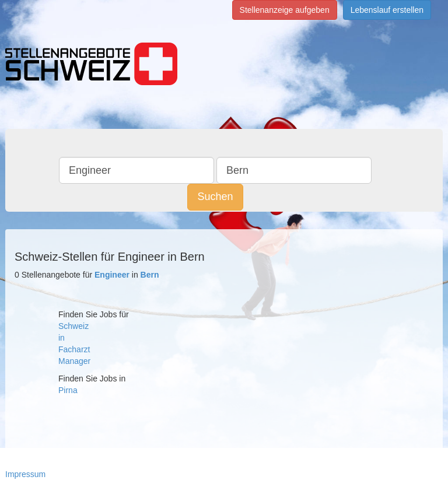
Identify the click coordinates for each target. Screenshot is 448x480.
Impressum (25, 474)
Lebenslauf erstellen (387, 10)
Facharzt (74, 349)
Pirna (68, 390)
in (62, 338)
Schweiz (73, 326)
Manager (74, 361)
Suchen (215, 197)
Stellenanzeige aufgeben (285, 10)
